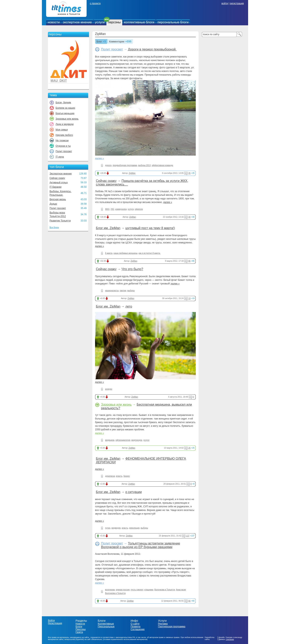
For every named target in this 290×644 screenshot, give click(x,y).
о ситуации (134, 492)
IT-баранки (55, 187)
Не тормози (62, 140)
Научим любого (64, 135)
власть (119, 476)
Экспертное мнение (61, 174)
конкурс (109, 389)
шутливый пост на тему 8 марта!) (150, 228)
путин (108, 528)
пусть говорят (137, 590)
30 (189, 217)
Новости (80, 624)
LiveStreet (230, 639)
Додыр (53, 204)
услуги (100, 22)
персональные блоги (173, 22)
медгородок (137, 440)
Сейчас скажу (57, 178)
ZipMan (100, 34)
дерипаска (110, 476)
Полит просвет (64, 151)
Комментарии (117, 42)
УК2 (112, 209)
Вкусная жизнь (58, 199)
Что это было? (132, 269)
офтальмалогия (123, 440)
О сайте (135, 624)
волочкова (110, 590)
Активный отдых (59, 183)
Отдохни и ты (63, 146)
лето (129, 306)
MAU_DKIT (59, 81)
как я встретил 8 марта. (150, 253)
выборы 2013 (144, 165)
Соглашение (137, 629)
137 (188, 536)
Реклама (163, 624)
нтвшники (149, 590)
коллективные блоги (139, 22)
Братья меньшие (65, 113)
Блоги (79, 627)
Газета (79, 632)
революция (134, 528)
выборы (131, 291)
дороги (108, 165)
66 (189, 601)
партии (123, 291)
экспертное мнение (77, 22)
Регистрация (55, 623)
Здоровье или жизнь (67, 119)
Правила (135, 627)
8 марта (109, 253)
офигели (139, 209)
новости (54, 22)
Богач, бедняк (63, 103)
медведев (116, 528)
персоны (114, 22)
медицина (110, 440)
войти (225, 3)
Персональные (106, 627)
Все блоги (54, 227)
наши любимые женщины (126, 253)
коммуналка (121, 209)
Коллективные (106, 624)
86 (189, 261)
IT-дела (60, 157)
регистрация (237, 3)
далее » (99, 158)
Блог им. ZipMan (108, 228)
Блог (99, 42)
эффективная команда (162, 165)
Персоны (81, 629)
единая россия (123, 590)
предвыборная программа (125, 165)
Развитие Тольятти (60, 221)
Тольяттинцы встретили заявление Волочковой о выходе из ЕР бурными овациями (141, 545)
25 (189, 448)
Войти (51, 620)
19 (189, 298)
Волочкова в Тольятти (165, 590)
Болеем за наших (65, 108)
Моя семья (62, 130)
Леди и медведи (65, 124)
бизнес (127, 476)
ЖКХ (107, 209)
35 (189, 173)
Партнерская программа (172, 627)
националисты (112, 291)
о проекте (95, 3)
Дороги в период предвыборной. (152, 49)
